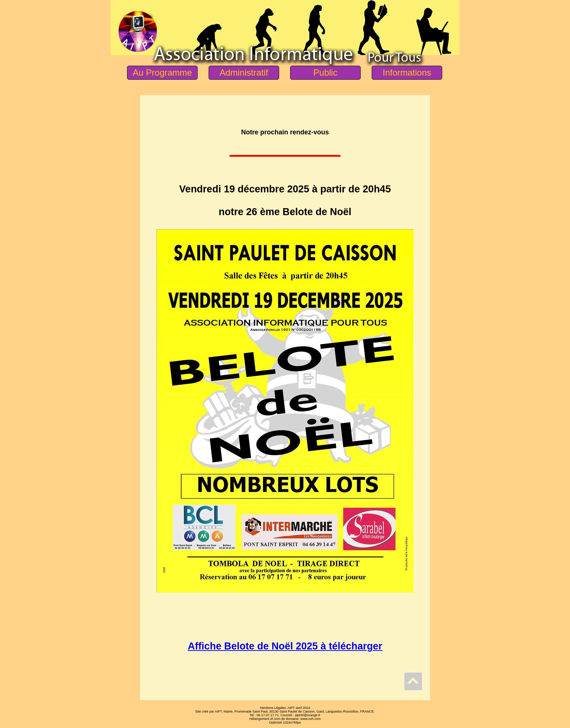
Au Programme (162, 73)
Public (325, 73)
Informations (407, 73)
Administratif (244, 73)
